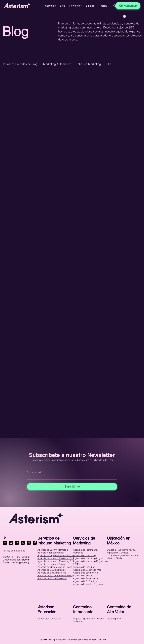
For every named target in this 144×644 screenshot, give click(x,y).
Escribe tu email (34, 472)
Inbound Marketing (89, 64)
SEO (109, 64)
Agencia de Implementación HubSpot (57, 555)
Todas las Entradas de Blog (20, 64)
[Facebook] (35, 543)
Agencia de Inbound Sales (51, 564)
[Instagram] (5, 543)
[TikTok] (29, 543)
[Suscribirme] (72, 487)
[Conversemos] (128, 6)
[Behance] (11, 543)
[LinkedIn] (17, 543)
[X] (23, 543)
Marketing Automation (57, 64)
